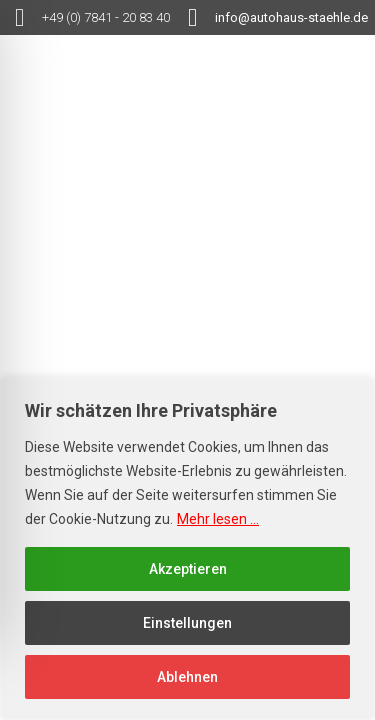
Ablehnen (187, 677)
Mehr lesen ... (218, 519)
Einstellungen (187, 623)
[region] (187, 549)
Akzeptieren (188, 569)
